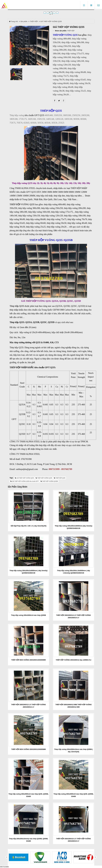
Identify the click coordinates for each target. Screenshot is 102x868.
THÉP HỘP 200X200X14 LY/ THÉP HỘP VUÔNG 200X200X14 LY (73, 616)
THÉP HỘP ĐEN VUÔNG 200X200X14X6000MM (28, 660)
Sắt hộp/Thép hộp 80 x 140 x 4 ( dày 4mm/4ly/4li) (29, 526)
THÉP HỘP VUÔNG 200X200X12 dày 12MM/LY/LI (74, 660)
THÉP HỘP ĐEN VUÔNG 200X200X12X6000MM (28, 749)
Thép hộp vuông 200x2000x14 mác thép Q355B (29, 615)
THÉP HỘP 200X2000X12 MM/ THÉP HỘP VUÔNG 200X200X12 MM (74, 706)
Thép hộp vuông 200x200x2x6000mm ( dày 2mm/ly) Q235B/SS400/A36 (29, 572)
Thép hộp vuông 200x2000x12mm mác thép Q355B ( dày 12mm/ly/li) (73, 750)
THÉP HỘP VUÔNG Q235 (22, 204)
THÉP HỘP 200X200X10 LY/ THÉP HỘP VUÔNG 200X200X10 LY (73, 840)
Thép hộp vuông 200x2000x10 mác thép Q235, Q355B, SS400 (73, 795)
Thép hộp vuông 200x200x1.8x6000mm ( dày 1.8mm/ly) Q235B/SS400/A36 (74, 572)
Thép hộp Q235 (17, 306)
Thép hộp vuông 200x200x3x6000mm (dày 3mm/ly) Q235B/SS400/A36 (73, 527)
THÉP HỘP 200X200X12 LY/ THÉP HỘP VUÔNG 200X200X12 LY (28, 706)
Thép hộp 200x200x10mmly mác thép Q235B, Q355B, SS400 (29, 840)
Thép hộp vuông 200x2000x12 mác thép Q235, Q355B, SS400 (28, 795)
